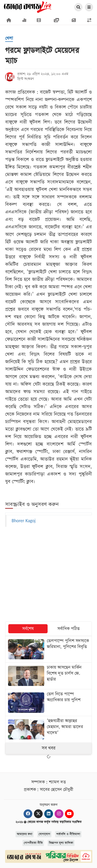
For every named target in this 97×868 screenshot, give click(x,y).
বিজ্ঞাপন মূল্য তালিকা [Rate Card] (61, 843)
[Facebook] (28, 814)
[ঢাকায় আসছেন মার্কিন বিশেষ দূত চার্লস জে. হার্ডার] (48, 676)
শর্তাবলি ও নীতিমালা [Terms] (68, 834)
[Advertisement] (49, 575)
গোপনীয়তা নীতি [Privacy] (33, 843)
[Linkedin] (49, 814)
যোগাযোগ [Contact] (44, 834)
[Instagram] (59, 814)
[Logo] (28, 7)
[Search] (78, 7)
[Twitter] (38, 814)
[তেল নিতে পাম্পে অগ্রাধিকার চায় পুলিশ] (48, 702)
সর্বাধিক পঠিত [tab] (69, 629)
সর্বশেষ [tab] (28, 629)
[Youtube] (69, 814)
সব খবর (48, 748)
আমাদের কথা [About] (25, 834)
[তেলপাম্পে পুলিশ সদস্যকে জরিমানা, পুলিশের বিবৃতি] (48, 649)
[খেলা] (9, 39)
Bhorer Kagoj (24, 521)
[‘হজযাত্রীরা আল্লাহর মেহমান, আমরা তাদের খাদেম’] (48, 729)
